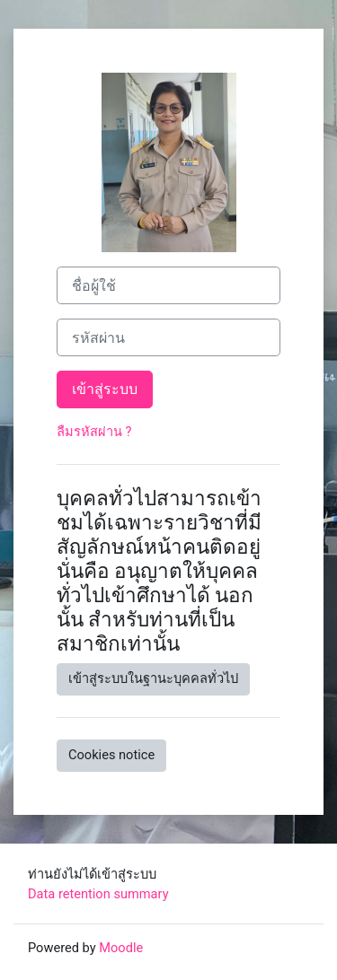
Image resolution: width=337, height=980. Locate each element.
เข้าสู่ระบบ (105, 389)
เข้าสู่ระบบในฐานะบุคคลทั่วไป (153, 678)
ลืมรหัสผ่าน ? (94, 432)
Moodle (121, 948)
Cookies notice (111, 755)
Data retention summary (98, 894)
